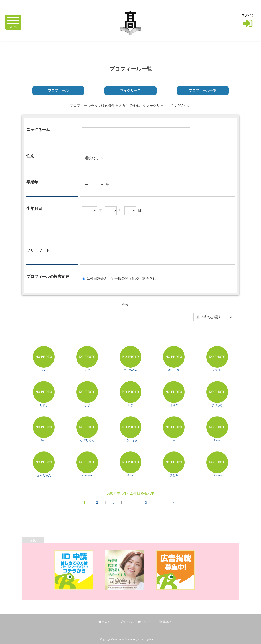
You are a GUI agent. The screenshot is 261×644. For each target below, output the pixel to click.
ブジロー (217, 370)
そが (87, 370)
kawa (217, 440)
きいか (217, 475)
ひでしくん (87, 440)
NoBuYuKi (87, 475)
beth (44, 440)
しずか (44, 405)
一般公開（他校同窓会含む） (137, 278)
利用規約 (104, 622)
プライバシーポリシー (135, 622)
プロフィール (58, 90)
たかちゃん (44, 475)
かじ (87, 405)
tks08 (130, 475)
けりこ (174, 405)
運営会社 (165, 622)
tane (44, 370)
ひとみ (174, 475)
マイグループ (130, 90)
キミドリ (174, 370)
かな (130, 405)
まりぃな (217, 405)
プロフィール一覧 (203, 90)
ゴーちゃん (131, 370)
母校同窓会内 (97, 278)
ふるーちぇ (131, 440)
